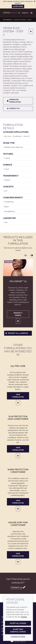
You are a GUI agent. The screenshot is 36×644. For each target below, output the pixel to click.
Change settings (18, 637)
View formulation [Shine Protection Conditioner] (18, 502)
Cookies (24, 617)
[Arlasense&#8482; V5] (18, 268)
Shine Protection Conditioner (18, 471)
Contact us (13, 108)
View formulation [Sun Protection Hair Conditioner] (18, 449)
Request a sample (18, 314)
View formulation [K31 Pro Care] (18, 396)
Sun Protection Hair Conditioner (18, 418)
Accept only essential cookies (18, 631)
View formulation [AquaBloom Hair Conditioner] (18, 555)
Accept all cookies (18, 623)
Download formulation (14, 101)
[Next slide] (32, 255)
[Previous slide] (26, 255)
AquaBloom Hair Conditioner (18, 524)
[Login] (31, 31)
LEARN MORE (18, 6)
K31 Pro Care (18, 366)
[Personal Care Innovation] (11, 13)
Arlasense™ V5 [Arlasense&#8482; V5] (18, 281)
